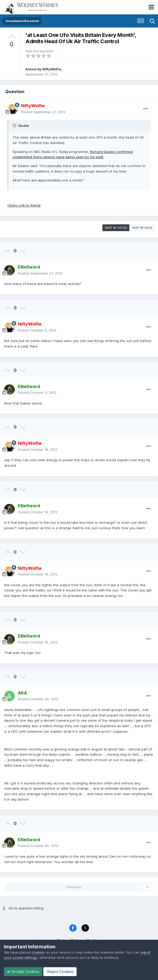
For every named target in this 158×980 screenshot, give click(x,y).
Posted (43, 112)
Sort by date (142, 228)
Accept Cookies (23, 972)
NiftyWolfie (52, 69)
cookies (38, 952)
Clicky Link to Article (24, 205)
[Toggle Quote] (15, 126)
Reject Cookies (60, 972)
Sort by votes (116, 228)
